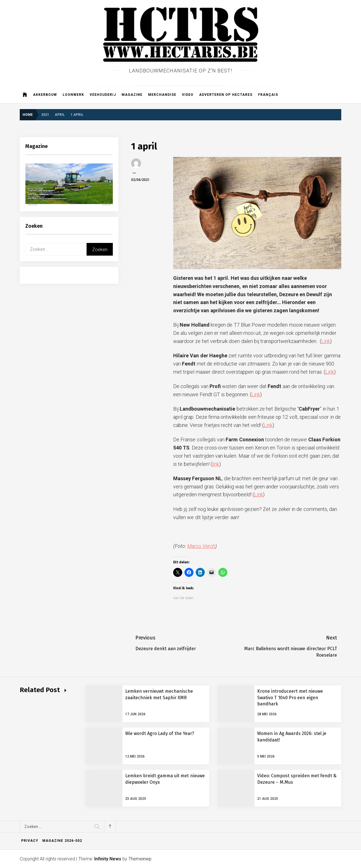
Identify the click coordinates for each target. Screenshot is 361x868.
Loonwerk (73, 95)
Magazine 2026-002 (62, 841)
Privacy (30, 841)
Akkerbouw (45, 95)
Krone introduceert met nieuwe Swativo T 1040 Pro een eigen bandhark (290, 697)
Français (268, 95)
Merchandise (162, 95)
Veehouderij (103, 95)
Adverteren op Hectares (226, 95)
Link (326, 341)
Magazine (132, 95)
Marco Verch (201, 546)
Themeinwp (140, 859)
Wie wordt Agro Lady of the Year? (160, 733)
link (216, 464)
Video (188, 95)
